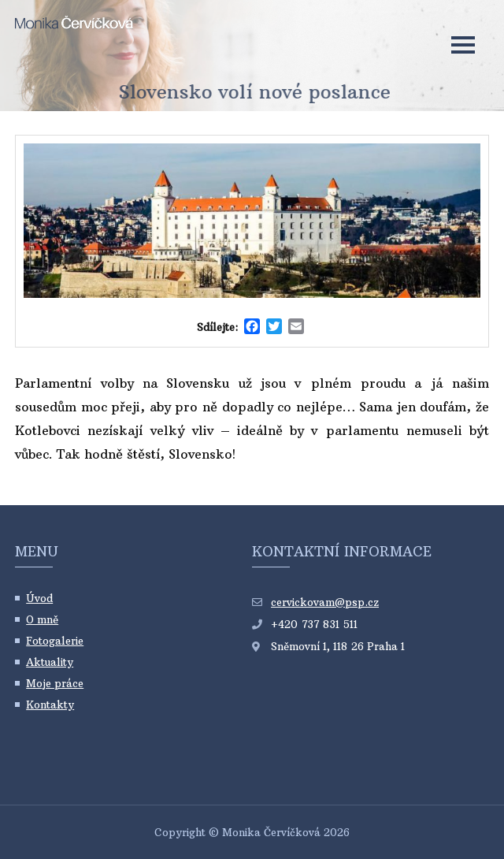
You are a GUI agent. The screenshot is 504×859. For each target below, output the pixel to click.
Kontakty (50, 705)
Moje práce (55, 683)
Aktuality (50, 662)
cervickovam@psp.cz (325, 602)
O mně (42, 619)
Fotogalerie (55, 641)
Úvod (39, 598)
